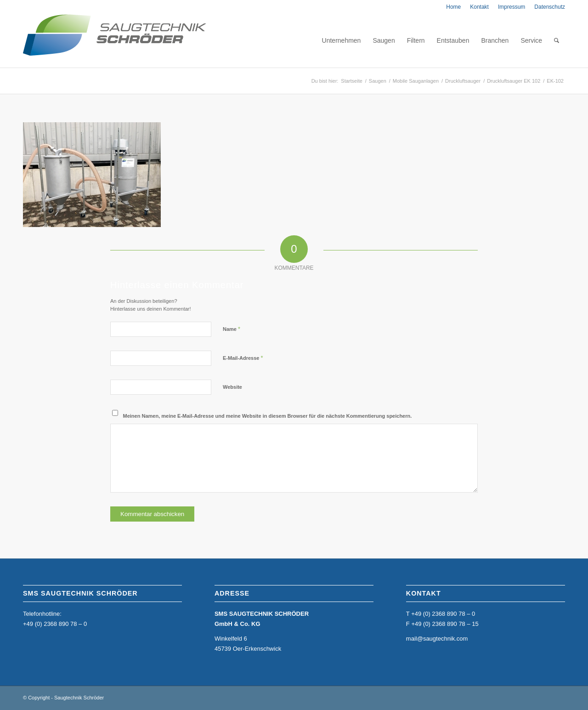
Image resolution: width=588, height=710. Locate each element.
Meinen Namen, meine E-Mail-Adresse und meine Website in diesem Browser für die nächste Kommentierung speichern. (268, 416)
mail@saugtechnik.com (437, 639)
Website (232, 387)
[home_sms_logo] (115, 40)
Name (232, 329)
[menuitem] (453, 7)
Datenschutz (550, 7)
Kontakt (479, 7)
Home (453, 7)
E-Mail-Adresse (243, 358)
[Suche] (557, 40)
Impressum (512, 7)
